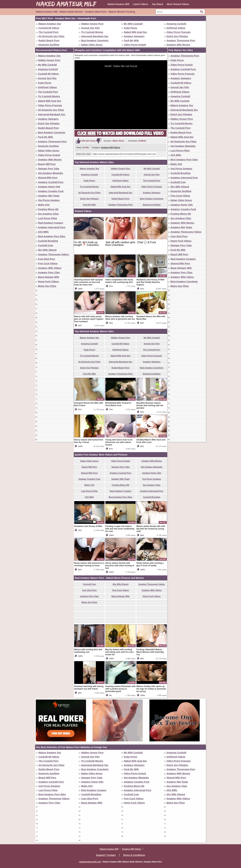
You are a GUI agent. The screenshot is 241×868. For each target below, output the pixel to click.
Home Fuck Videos (48, 282)
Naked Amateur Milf (118, 4)
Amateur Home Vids (49, 187)
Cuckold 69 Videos (49, 28)
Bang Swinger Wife (49, 277)
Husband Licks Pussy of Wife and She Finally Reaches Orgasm (150, 282)
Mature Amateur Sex (50, 24)
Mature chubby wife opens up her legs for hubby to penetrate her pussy (151, 689)
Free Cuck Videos (48, 263)
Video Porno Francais (179, 32)
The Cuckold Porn (49, 32)
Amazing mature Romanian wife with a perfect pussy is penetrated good (120, 689)
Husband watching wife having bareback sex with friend (89, 688)
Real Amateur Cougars (51, 223)
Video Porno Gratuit (135, 45)
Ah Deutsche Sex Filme (51, 36)
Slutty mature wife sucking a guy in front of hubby (150, 564)
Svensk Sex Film (90, 28)
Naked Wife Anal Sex (135, 32)
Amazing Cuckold (176, 24)
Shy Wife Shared (47, 250)
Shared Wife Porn (48, 178)
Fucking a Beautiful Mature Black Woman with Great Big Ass (150, 652)
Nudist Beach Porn (49, 40)
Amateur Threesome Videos (53, 254)
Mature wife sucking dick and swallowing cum (88, 651)
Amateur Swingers (134, 36)
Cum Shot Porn (47, 259)
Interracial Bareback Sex (95, 36)
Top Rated (157, 4)
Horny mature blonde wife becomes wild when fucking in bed (120, 566)
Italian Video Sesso (92, 45)
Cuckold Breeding (48, 241)
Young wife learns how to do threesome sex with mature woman (119, 442)
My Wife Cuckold (133, 24)
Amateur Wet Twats (49, 196)
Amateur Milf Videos (111, 148)
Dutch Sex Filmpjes (177, 36)
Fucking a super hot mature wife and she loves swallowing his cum (120, 529)
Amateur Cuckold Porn (51, 182)
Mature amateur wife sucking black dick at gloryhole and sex (120, 318)
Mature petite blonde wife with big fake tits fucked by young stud (151, 529)
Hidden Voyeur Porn (92, 24)
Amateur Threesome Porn (181, 40)
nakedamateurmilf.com (90, 862)
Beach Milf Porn (47, 164)
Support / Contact (106, 855)
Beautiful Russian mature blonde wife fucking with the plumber (150, 405)
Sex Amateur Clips (48, 214)
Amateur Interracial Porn (52, 227)
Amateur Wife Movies (178, 45)
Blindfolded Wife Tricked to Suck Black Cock (118, 404)
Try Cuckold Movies (92, 32)
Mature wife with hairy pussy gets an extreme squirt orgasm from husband (89, 319)
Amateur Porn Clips (49, 272)
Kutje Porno (130, 28)
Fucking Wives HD (48, 209)
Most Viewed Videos (178, 4)
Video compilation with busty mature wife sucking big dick (119, 281)
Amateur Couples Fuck (51, 191)
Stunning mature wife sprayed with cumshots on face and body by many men (88, 282)
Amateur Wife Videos (50, 268)
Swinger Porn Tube (49, 169)
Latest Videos (140, 4)
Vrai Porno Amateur (49, 200)
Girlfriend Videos (176, 28)
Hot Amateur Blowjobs (51, 173)
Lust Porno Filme (48, 218)
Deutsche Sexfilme (49, 45)
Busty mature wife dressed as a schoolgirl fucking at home (89, 564)
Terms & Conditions (134, 855)
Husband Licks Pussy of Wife (88, 526)
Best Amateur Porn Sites (52, 236)
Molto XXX (44, 205)
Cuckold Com (46, 245)
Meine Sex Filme (47, 286)
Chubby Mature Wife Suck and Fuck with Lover (151, 441)
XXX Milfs (43, 232)
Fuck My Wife (131, 40)
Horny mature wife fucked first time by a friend (89, 441)
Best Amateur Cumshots (95, 40)
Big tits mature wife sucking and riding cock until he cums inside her (119, 652)
